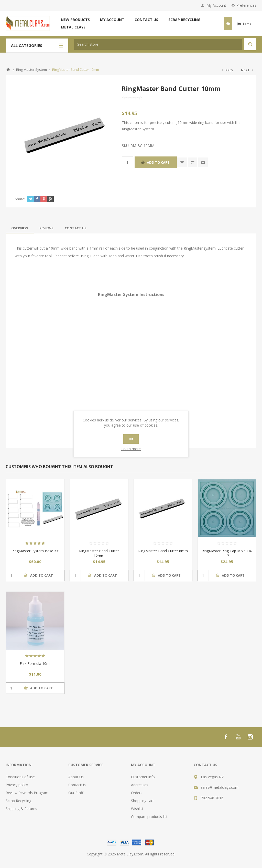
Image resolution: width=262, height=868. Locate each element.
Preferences (246, 5)
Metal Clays (73, 27)
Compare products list (149, 817)
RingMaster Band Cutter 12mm (99, 553)
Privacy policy (17, 785)
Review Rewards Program (27, 793)
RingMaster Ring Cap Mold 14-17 (227, 553)
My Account (216, 5)
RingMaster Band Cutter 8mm (163, 551)
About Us (76, 777)
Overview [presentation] (20, 228)
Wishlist (137, 809)
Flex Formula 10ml (35, 663)
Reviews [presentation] (46, 228)
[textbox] (158, 44)
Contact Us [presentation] (76, 228)
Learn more (131, 449)
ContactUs (77, 785)
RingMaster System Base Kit (35, 551)
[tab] (20, 228)
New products (75, 20)
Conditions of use (20, 777)
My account (112, 20)
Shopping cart (142, 801)
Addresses (140, 785)
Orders (137, 793)
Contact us (146, 20)
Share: (20, 199)
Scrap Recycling (184, 20)
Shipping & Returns (21, 809)
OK (131, 439)
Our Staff (76, 793)
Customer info (143, 777)
